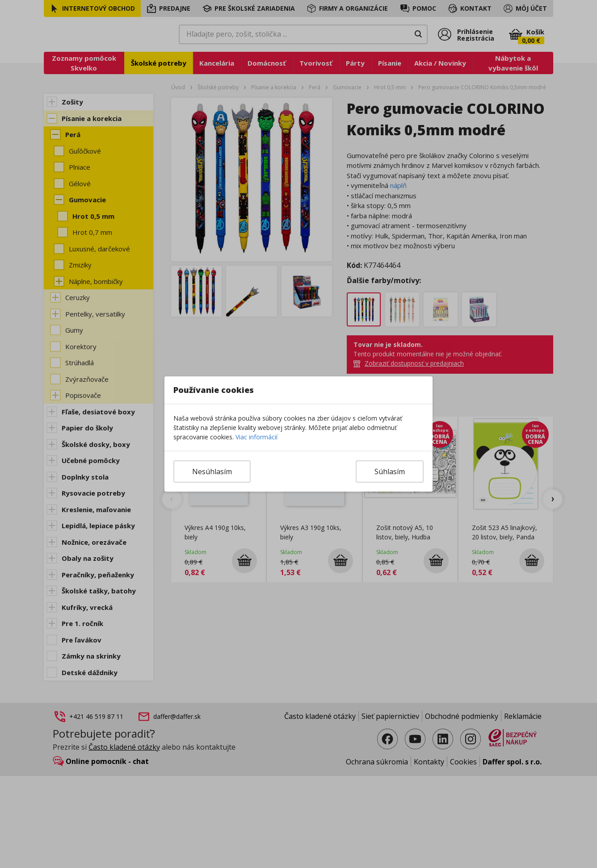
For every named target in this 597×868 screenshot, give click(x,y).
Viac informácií (256, 437)
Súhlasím (390, 472)
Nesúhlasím (212, 472)
